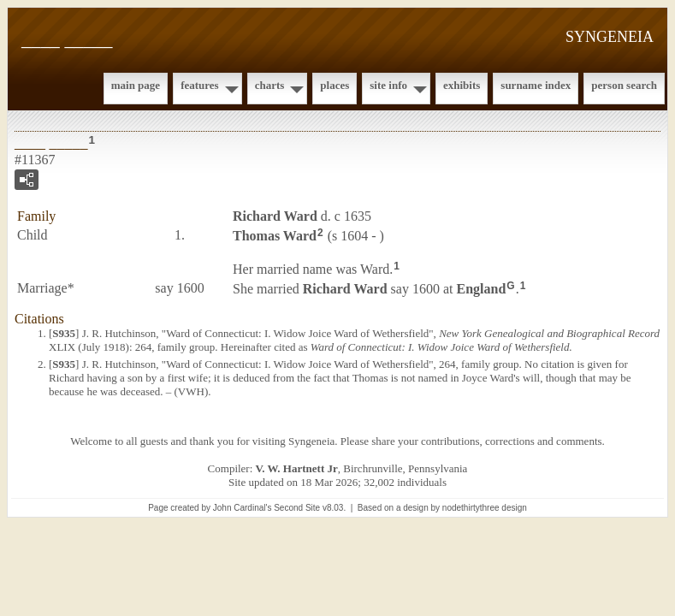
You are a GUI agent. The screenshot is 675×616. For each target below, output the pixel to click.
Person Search (624, 85)
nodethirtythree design (485, 508)
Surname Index (536, 85)
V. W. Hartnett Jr (297, 468)
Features (200, 85)
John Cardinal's (243, 508)
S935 (64, 333)
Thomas (275, 236)
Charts (270, 85)
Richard (275, 216)
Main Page (136, 85)
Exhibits (462, 85)
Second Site (297, 508)
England (481, 288)
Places (335, 85)
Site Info (388, 85)
